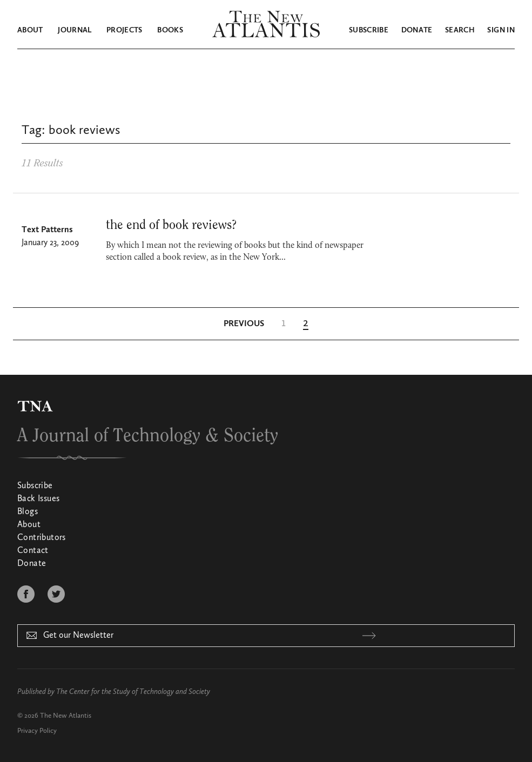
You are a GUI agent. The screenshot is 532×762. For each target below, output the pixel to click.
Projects (124, 30)
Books (170, 30)
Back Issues (38, 499)
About (30, 30)
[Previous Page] (244, 324)
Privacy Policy (37, 731)
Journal (75, 30)
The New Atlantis (66, 716)
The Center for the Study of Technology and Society (133, 692)
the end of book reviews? (171, 225)
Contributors (42, 538)
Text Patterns (47, 230)
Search (460, 30)
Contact (33, 551)
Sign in (501, 30)
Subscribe (369, 30)
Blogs (28, 512)
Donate (417, 30)
